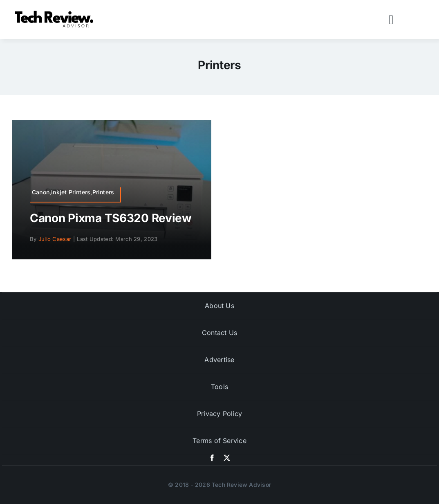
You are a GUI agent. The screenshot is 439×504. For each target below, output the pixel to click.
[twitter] (227, 458)
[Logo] (55, 13)
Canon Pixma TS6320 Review (111, 218)
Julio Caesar (55, 239)
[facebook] (212, 458)
